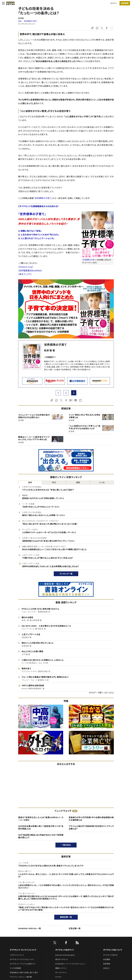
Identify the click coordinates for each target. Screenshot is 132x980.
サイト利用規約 (15, 968)
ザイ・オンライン (61, 973)
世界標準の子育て (30, 21)
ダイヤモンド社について (113, 950)
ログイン (114, 3)
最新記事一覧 (66, 917)
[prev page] (58, 393)
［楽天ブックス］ (25, 274)
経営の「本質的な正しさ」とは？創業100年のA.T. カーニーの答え (41, 819)
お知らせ (106, 968)
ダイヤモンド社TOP (110, 955)
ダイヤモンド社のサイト (65, 950)
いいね (102, 482)
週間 (78, 482)
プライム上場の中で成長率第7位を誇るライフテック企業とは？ (91, 827)
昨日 (54, 482)
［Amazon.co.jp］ (26, 267)
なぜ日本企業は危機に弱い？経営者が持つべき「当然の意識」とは (41, 827)
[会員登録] (125, 3)
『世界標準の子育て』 (43, 198)
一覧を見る (66, 845)
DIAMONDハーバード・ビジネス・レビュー (71, 964)
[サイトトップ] (10, 3)
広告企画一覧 (75, 928)
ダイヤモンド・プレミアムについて (22, 959)
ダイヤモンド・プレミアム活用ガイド (23, 964)
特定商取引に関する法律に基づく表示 (24, 973)
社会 (20, 21)
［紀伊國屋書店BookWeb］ (30, 271)
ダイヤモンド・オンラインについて (23, 950)
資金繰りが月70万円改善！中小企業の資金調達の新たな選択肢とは (91, 819)
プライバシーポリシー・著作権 (21, 977)
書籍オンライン (61, 968)
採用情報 (107, 964)
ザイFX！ (58, 977)
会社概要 (107, 959)
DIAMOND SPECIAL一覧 (30, 928)
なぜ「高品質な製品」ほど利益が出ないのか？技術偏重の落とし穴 (41, 836)
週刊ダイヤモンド (62, 959)
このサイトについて (17, 955)
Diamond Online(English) (65, 955)
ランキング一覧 (66, 574)
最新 (30, 482)
